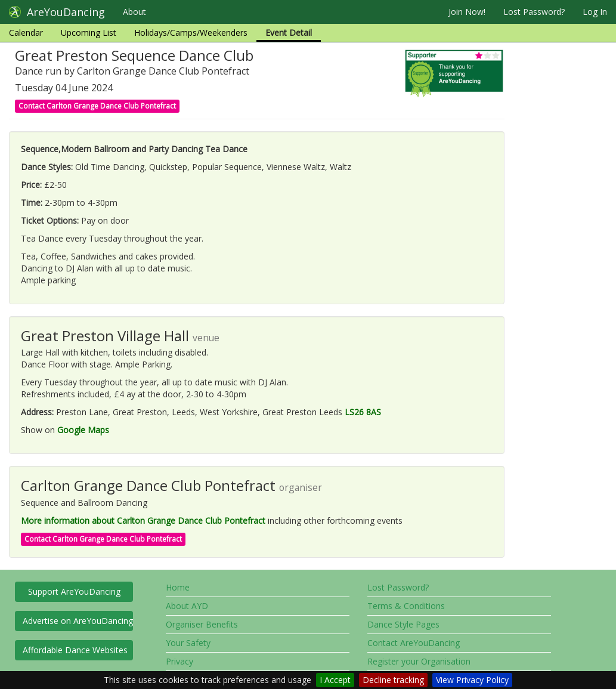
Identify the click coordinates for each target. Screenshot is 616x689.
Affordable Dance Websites (75, 650)
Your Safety (188, 643)
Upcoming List (89, 33)
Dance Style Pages (403, 624)
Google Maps (83, 430)
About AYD (187, 606)
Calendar (26, 33)
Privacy (179, 661)
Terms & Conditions (406, 606)
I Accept (335, 680)
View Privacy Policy (472, 680)
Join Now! (467, 12)
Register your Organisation (419, 661)
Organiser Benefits (202, 624)
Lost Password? (534, 12)
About (134, 12)
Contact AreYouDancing (414, 643)
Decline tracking (393, 680)
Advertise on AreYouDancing (78, 621)
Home (178, 587)
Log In (595, 12)
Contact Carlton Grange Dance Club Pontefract (97, 106)
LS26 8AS (363, 412)
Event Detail (289, 33)
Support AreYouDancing (74, 591)
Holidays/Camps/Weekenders (191, 33)
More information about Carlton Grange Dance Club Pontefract (143, 520)
